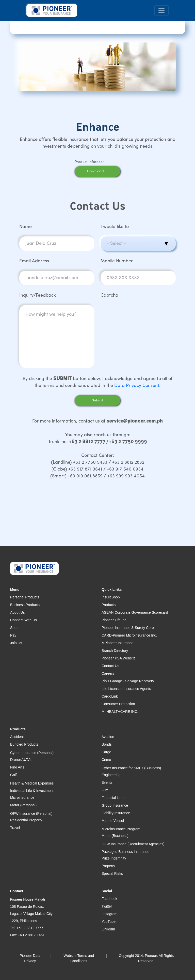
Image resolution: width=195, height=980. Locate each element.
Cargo (106, 752)
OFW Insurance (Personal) (31, 813)
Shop (14, 628)
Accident (17, 737)
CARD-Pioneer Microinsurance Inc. (129, 635)
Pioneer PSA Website (119, 658)
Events (107, 782)
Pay (13, 635)
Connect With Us (23, 620)
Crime (106, 760)
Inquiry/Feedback (38, 296)
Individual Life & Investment (32, 791)
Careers (108, 673)
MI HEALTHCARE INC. (120, 712)
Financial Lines (113, 798)
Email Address (34, 261)
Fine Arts (17, 767)
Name (26, 227)
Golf (13, 775)
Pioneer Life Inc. (114, 620)
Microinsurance (22, 797)
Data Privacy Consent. (137, 386)
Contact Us (110, 666)
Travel (15, 828)
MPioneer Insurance (117, 643)
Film (105, 790)
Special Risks (112, 873)
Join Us (16, 643)
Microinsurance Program (121, 829)
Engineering (111, 775)
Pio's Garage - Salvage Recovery (128, 681)
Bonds (107, 744)
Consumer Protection (118, 704)
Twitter (107, 906)
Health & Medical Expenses (32, 783)
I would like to (115, 227)
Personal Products (25, 597)
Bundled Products (24, 744)
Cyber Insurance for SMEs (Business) (131, 768)
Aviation (108, 737)
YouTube (109, 922)
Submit (98, 401)
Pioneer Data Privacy (30, 958)
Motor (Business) (115, 836)
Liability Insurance (116, 813)
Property (108, 866)
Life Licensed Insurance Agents (126, 689)
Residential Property (26, 820)
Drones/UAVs (21, 760)
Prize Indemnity (114, 858)
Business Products (25, 605)
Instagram (109, 914)
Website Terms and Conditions (79, 958)
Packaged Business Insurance (125, 852)
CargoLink (110, 696)
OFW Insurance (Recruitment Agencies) (133, 844)
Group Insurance (115, 805)
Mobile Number (117, 261)
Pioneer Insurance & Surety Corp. (128, 628)
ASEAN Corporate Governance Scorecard (135, 612)
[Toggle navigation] (161, 11)
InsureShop (111, 597)
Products (109, 605)
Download (102, 171)
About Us (18, 612)
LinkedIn (108, 929)
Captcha (109, 296)
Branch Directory (115, 651)
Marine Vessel (113, 821)
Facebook (109, 899)
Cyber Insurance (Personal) (32, 753)
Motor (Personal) (23, 805)
